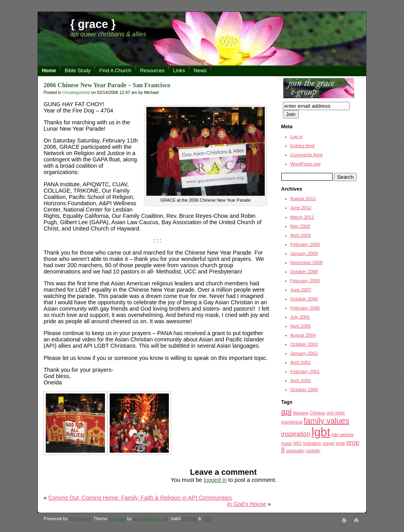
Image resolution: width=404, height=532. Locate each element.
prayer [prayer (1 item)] (329, 443)
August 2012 (303, 199)
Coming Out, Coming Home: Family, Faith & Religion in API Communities (140, 498)
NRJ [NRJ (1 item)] (298, 443)
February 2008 (305, 281)
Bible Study (78, 70)
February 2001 (305, 371)
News (200, 70)
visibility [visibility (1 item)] (313, 451)
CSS (207, 519)
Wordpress (80, 519)
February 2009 (305, 244)
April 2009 (301, 235)
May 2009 (300, 226)
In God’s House (247, 504)
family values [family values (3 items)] (327, 421)
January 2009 (304, 253)
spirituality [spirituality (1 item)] (295, 451)
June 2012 (301, 208)
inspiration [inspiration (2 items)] (296, 434)
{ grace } (93, 24)
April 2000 (301, 380)
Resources (152, 70)
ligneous (117, 519)
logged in (215, 480)
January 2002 (304, 353)
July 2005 (300, 317)
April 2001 (301, 362)
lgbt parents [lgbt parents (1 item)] (342, 435)
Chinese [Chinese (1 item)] (317, 413)
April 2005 (301, 326)
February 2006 (305, 308)
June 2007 (301, 290)
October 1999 (304, 390)
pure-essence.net (151, 519)
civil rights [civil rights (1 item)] (336, 413)
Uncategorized (76, 92)
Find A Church (115, 70)
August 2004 (303, 335)
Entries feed (302, 146)
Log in (296, 137)
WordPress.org (306, 164)
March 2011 (302, 217)
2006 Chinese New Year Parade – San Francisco (107, 85)
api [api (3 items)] (287, 412)
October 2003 (304, 344)
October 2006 (304, 299)
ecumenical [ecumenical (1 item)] (292, 422)
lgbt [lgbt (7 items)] (321, 432)
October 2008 (304, 272)
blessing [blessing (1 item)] (300, 413)
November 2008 (307, 262)
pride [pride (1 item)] (340, 443)
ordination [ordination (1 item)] (312, 443)
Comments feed (306, 155)
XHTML (190, 519)
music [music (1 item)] (287, 443)
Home (49, 70)
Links (179, 70)
